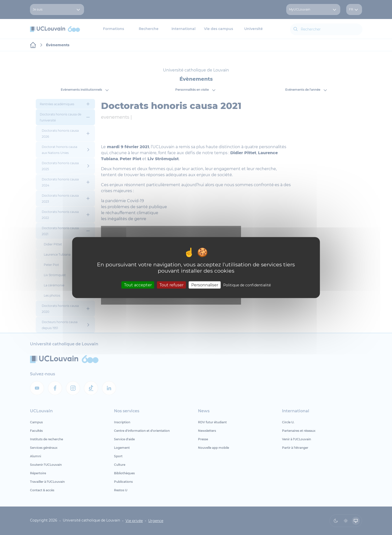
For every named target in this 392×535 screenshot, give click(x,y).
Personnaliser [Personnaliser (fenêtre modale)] (205, 285)
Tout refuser (171, 285)
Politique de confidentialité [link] (247, 285)
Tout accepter (138, 285)
